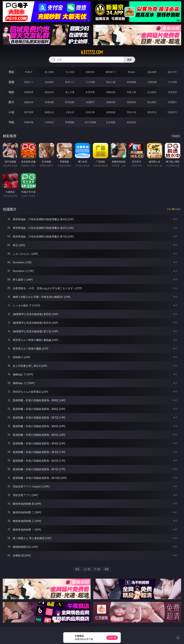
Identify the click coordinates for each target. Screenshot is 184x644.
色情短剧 (131, 122)
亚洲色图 (49, 102)
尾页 (107, 569)
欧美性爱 (90, 92)
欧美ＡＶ (70, 82)
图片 (11, 102)
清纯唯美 (131, 102)
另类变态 (172, 92)
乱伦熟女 (152, 92)
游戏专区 (90, 72)
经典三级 (131, 92)
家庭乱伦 (49, 112)
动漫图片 (90, 102)
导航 (11, 122)
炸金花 (131, 72)
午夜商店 (49, 122)
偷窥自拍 (29, 102)
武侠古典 (90, 112)
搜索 (129, 60)
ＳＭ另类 (172, 82)
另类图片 (172, 102)
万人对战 (70, 72)
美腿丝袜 (111, 102)
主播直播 (152, 82)
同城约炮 (29, 122)
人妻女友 (70, 112)
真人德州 (49, 72)
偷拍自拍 (49, 92)
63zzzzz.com (92, 52)
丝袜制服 (131, 82)
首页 (77, 569)
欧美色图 (70, 102)
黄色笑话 (152, 112)
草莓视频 (70, 122)
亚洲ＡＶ (29, 82)
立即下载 (112, 638)
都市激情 (29, 112)
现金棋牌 (152, 72)
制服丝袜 (111, 92)
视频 (11, 82)
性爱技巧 (172, 112)
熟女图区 (152, 102)
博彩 (11, 72)
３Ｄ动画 (90, 82)
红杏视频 (111, 122)
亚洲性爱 (29, 92)
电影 (11, 92)
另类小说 (131, 112)
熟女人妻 (111, 82)
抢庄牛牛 (172, 72)
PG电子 (29, 72)
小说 (11, 112)
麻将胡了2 (111, 72)
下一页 (97, 569)
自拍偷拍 (49, 82)
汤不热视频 (90, 122)
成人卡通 (70, 92)
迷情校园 (111, 112)
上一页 (87, 569)
